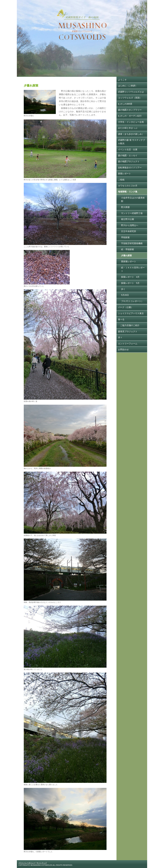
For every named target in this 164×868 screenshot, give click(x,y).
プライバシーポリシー (27, 863)
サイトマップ (42, 863)
